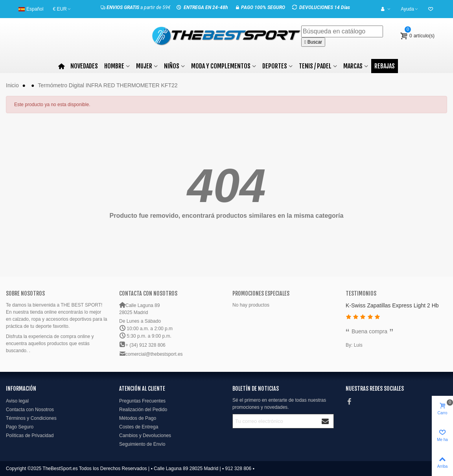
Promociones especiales (261, 293)
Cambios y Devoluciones (145, 436)
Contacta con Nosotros (30, 410)
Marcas (353, 66)
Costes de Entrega (139, 427)
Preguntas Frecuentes (142, 401)
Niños (172, 66)
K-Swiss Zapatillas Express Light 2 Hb (392, 305)
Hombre (114, 66)
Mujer (144, 66)
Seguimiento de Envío (142, 444)
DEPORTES (275, 66)
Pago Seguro (20, 427)
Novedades (84, 66)
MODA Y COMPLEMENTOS (221, 66)
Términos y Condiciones (31, 418)
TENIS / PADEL (315, 66)
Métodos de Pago (138, 418)
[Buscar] (342, 31)
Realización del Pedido (143, 410)
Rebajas (385, 66)
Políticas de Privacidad (30, 436)
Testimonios (361, 293)
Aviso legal (17, 401)
